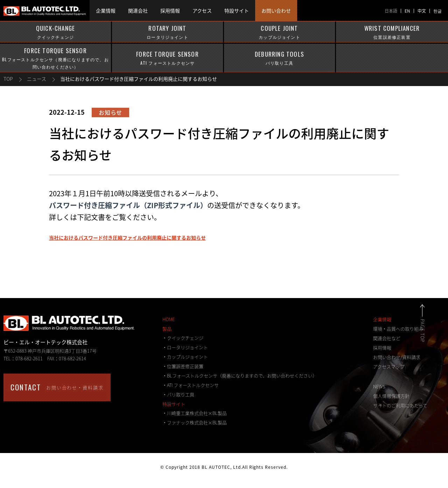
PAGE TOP (430, 331)
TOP (8, 79)
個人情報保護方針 (391, 396)
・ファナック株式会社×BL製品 (195, 422)
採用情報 (382, 348)
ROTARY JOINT (167, 32)
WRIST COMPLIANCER (392, 32)
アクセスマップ (389, 366)
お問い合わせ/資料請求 (397, 357)
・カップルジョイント (185, 357)
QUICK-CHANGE (55, 32)
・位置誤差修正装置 (183, 366)
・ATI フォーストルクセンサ (191, 385)
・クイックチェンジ (183, 338)
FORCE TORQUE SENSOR (55, 58)
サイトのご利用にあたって (400, 405)
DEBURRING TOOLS (279, 58)
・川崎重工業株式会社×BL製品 (195, 413)
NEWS (379, 386)
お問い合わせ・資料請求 (57, 387)
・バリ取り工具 (178, 394)
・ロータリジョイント (185, 347)
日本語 (391, 11)
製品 (167, 329)
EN (407, 11)
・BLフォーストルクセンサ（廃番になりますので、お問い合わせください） (240, 376)
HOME (169, 319)
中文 (422, 11)
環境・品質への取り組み (398, 329)
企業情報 (382, 319)
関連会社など (387, 338)
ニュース (37, 79)
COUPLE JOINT (279, 32)
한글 (437, 11)
